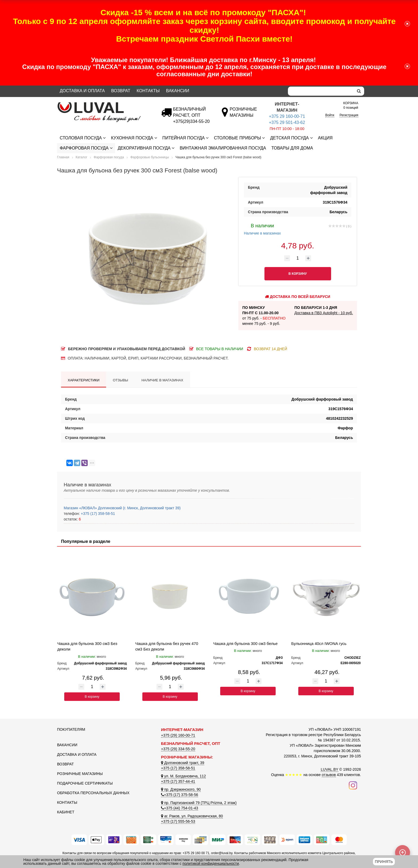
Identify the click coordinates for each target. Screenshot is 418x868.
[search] (359, 91)
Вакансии (178, 91)
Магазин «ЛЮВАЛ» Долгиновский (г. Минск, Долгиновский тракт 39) (122, 508)
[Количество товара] (298, 258)
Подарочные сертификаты (85, 783)
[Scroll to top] (403, 853)
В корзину (92, 697)
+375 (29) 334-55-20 (178, 749)
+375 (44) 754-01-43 (180, 808)
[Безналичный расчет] (191, 121)
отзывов (329, 775)
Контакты (148, 91)
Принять (384, 862)
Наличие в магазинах (262, 229)
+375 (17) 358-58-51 (97, 514)
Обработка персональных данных (93, 793)
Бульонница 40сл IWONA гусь (319, 643)
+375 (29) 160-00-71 (178, 735)
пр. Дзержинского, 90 (181, 789)
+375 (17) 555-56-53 (178, 821)
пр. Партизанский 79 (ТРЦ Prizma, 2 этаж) (199, 803)
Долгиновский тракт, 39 (183, 763)
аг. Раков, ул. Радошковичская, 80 (192, 816)
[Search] (321, 91)
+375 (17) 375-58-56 (180, 795)
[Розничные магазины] (243, 115)
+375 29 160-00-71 (287, 116)
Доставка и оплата (82, 91)
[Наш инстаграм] (353, 785)
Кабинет (66, 812)
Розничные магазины (80, 774)
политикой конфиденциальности (211, 863)
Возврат (121, 91)
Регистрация (349, 115)
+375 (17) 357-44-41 (178, 781)
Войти (330, 115)
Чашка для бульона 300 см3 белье (245, 643)
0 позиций (351, 105)
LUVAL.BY (329, 769)
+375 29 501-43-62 (287, 122)
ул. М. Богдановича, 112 (183, 776)
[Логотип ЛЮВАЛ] (105, 104)
